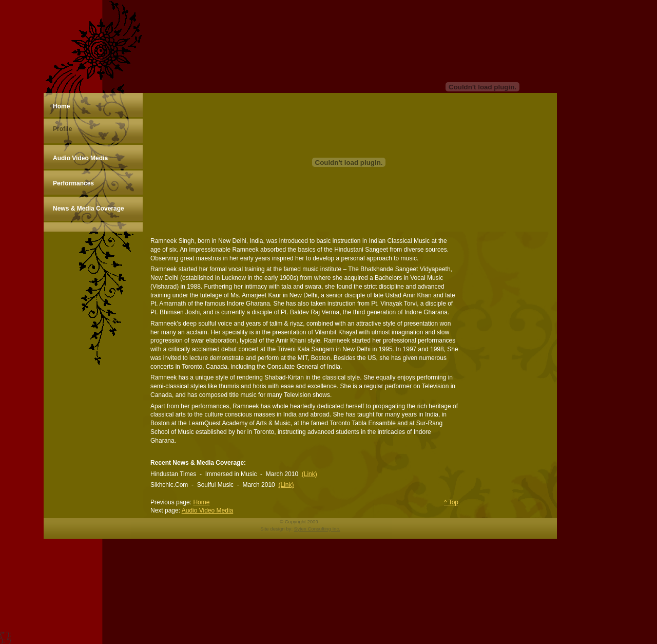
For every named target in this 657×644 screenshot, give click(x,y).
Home (201, 502)
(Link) (310, 474)
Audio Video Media (208, 510)
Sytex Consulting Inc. (317, 529)
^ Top (451, 502)
